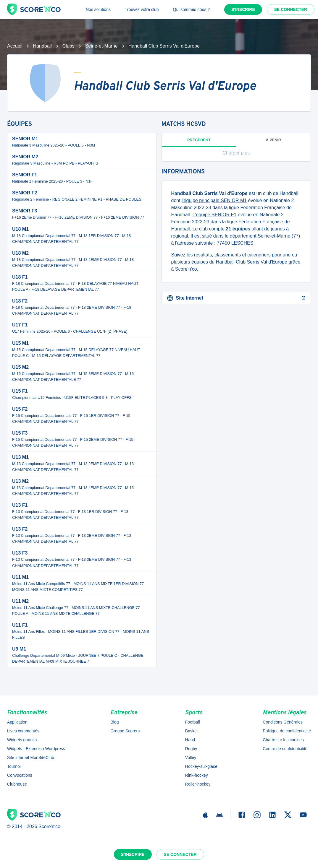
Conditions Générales (283, 722)
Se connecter (291, 9)
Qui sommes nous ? (192, 9)
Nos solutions (98, 9)
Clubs (68, 46)
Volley (191, 758)
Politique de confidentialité (287, 731)
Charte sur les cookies (283, 740)
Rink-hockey (197, 775)
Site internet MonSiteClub (31, 758)
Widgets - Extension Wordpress (36, 749)
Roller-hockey (198, 784)
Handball (42, 46)
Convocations (20, 775)
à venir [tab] (273, 140)
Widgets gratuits (22, 740)
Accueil (15, 46)
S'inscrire (243, 9)
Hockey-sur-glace (201, 766)
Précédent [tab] (199, 142)
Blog (114, 722)
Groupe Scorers (125, 731)
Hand (190, 740)
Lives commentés (23, 731)
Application (17, 722)
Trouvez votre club (142, 9)
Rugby (191, 749)
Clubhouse (17, 784)
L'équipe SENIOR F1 (215, 215)
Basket (192, 731)
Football (193, 722)
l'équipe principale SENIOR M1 (214, 200)
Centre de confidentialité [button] (285, 749)
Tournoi (14, 766)
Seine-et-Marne (101, 46)
